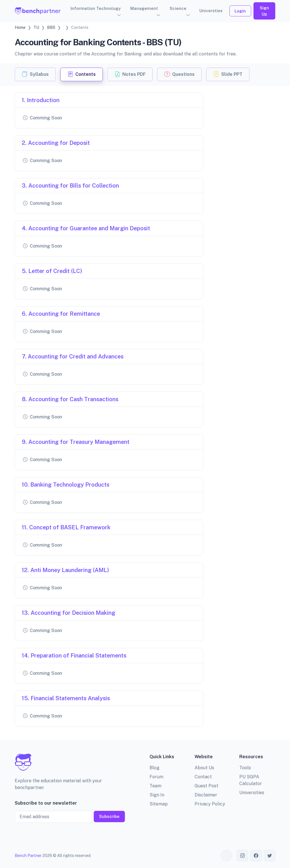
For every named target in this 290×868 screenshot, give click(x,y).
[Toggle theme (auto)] (227, 856)
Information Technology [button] (96, 8)
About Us (204, 768)
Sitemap (159, 804)
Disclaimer (206, 795)
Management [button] (144, 8)
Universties (211, 11)
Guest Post (206, 786)
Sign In (157, 795)
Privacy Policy (210, 804)
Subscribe (109, 816)
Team (155, 786)
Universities (252, 793)
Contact (203, 777)
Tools (245, 768)
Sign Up (264, 11)
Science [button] (178, 8)
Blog (154, 768)
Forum (156, 777)
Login (240, 11)
